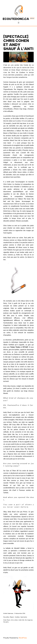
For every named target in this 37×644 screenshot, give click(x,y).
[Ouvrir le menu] (19, 23)
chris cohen (14, 620)
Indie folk (21, 620)
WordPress (23, 638)
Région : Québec (15, 617)
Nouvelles (6, 617)
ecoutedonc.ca (16, 19)
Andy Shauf (7, 620)
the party (6, 622)
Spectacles (24, 617)
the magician (29, 620)
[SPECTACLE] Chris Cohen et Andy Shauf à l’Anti (18, 43)
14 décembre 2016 (20, 613)
